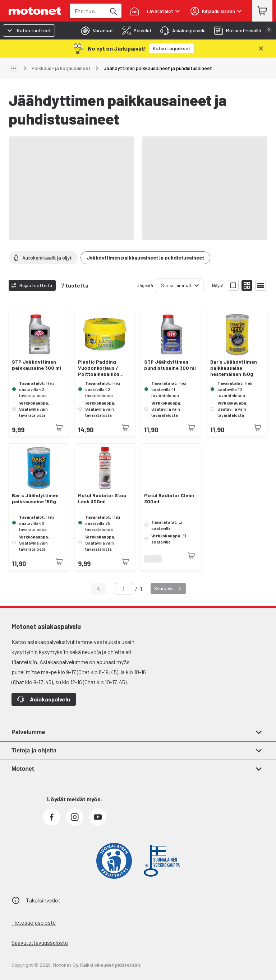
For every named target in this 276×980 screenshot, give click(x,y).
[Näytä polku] (14, 68)
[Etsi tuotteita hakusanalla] (113, 11)
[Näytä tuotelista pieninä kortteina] (247, 285)
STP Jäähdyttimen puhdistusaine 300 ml (170, 365)
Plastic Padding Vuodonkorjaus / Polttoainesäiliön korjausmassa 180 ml (103, 368)
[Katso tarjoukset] (172, 48)
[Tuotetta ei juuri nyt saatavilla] (59, 428)
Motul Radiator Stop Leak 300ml (102, 498)
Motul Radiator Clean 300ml (169, 498)
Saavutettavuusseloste (40, 942)
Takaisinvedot (43, 900)
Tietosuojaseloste (34, 922)
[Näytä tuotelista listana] (261, 285)
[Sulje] (261, 48)
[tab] (95, 31)
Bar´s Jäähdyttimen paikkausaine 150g (35, 498)
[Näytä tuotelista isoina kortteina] (233, 285)
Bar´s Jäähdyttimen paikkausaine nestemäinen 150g (234, 368)
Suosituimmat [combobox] (176, 285)
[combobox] (88, 11)
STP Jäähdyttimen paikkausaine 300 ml (36, 365)
